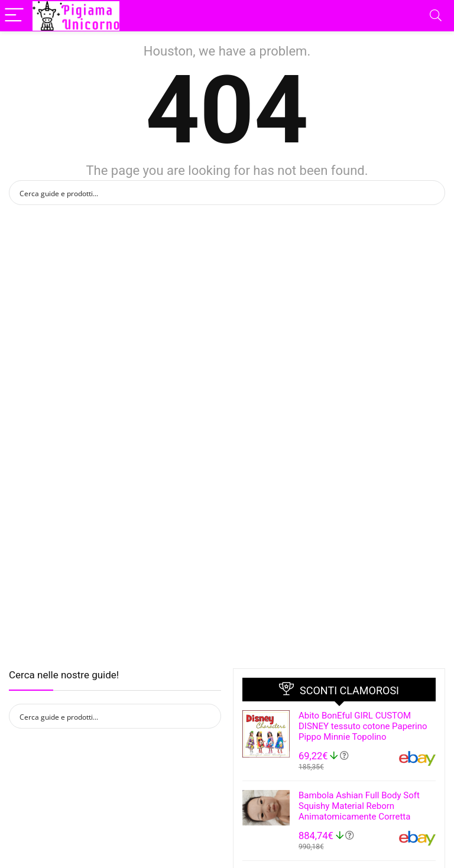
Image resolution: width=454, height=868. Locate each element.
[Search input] (219, 193)
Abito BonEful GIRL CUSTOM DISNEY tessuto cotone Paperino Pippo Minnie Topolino (363, 726)
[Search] (436, 16)
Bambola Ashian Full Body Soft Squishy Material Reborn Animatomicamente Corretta (359, 806)
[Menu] (14, 16)
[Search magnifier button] (433, 193)
